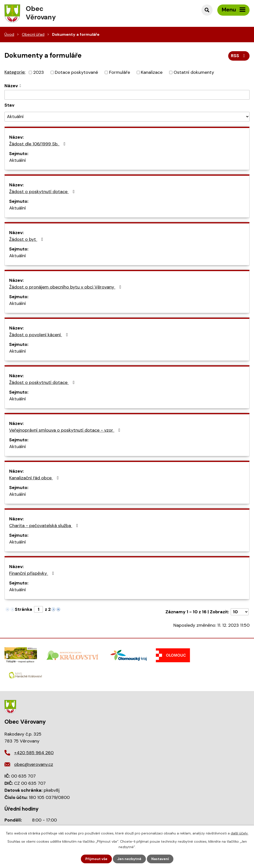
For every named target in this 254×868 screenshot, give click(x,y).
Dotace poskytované (76, 72)
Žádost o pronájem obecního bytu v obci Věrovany (66, 287)
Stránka (24, 609)
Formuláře (120, 72)
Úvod (9, 34)
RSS (239, 56)
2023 (39, 72)
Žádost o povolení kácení (40, 335)
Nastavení (160, 859)
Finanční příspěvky (33, 573)
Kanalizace (152, 72)
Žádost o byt (27, 239)
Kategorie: (15, 72)
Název (11, 86)
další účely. (239, 833)
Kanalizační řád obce (35, 478)
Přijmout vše (96, 859)
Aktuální (17, 160)
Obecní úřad (33, 34)
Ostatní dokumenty (194, 72)
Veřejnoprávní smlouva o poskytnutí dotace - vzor (66, 430)
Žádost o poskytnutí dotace (43, 192)
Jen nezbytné (129, 859)
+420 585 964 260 (34, 753)
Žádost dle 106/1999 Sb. (38, 144)
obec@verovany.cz (34, 764)
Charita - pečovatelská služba (45, 526)
